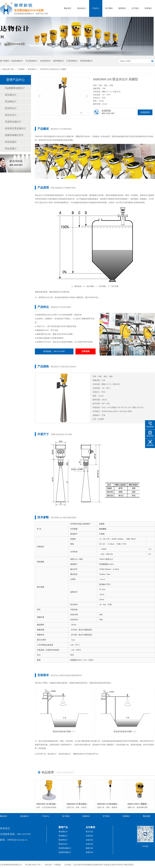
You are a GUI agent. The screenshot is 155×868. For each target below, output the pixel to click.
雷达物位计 (33, 69)
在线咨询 (145, 112)
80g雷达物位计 (17, 61)
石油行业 (89, 836)
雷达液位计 (82, 8)
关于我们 (135, 8)
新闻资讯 (122, 8)
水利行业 (89, 844)
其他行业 (89, 852)
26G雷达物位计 (32, 61)
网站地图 (146, 816)
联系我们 (148, 8)
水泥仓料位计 (45, 61)
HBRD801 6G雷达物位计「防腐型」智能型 (117, 804)
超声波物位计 (59, 61)
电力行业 (89, 832)
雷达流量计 (11, 149)
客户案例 (109, 8)
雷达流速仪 (11, 142)
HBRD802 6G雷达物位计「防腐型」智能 (85, 804)
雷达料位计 (11, 108)
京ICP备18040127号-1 (33, 865)
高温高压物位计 (65, 852)
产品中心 (96, 8)
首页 (13, 69)
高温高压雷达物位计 (15, 128)
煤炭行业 (89, 848)
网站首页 (68, 8)
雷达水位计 (11, 115)
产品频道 (21, 69)
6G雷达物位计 (72, 61)
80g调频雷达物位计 (15, 88)
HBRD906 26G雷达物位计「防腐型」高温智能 (57, 804)
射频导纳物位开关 (14, 135)
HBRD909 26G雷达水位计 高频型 (53, 69)
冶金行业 (89, 840)
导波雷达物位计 (86, 61)
